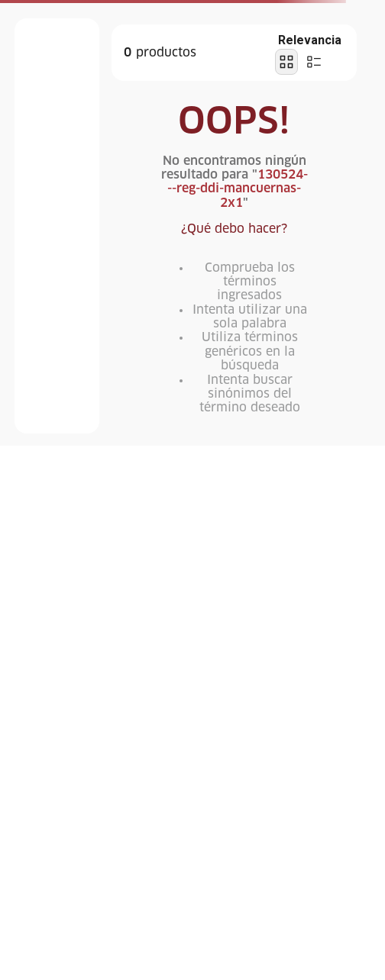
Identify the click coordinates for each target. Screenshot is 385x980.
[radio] (286, 62)
